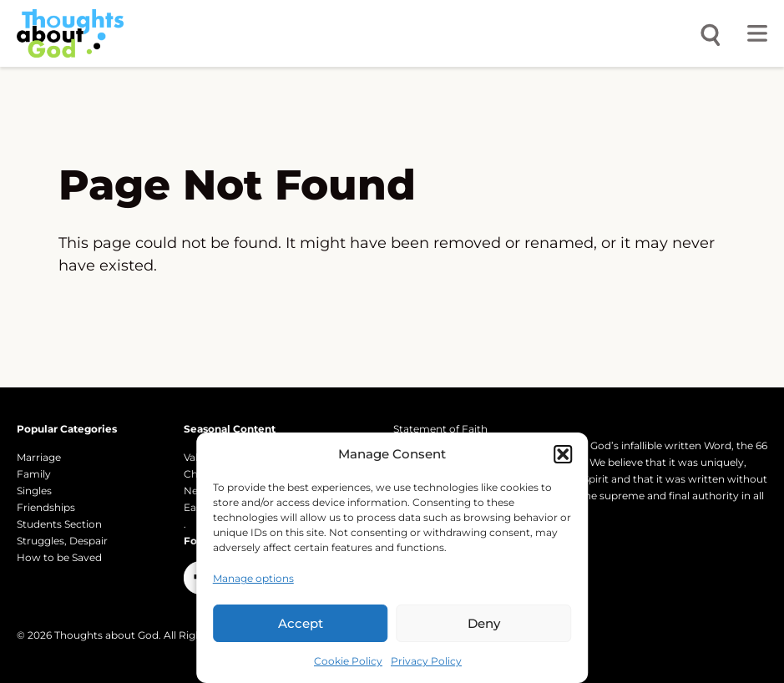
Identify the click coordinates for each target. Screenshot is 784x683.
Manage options (253, 578)
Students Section (59, 524)
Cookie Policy (348, 661)
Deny (484, 623)
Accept (301, 623)
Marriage (39, 457)
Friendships (46, 507)
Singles (34, 491)
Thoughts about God (106, 635)
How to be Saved (59, 557)
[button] (563, 454)
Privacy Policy (426, 661)
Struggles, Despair (62, 541)
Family (34, 474)
